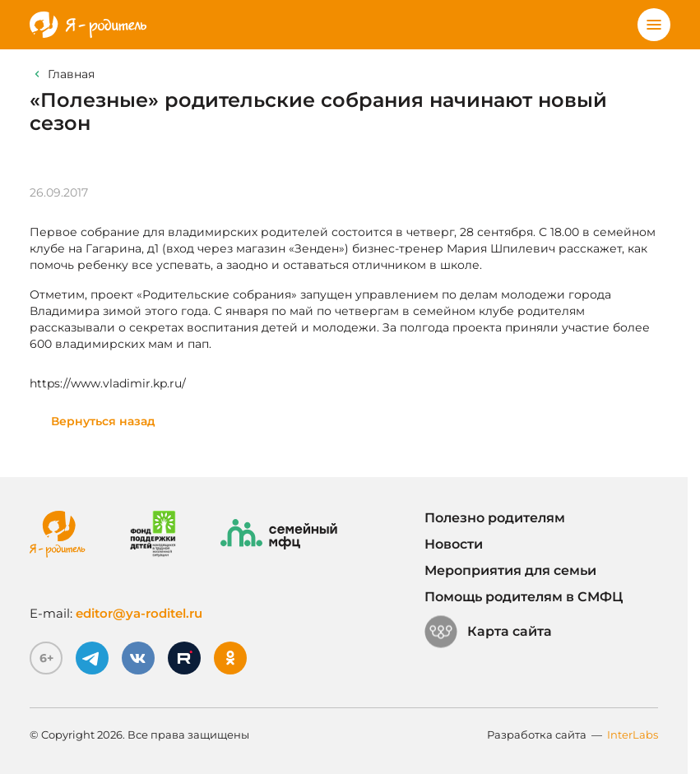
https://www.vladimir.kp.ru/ (108, 383)
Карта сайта (488, 632)
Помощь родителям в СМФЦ (524, 597)
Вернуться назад (103, 421)
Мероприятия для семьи (510, 570)
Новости (454, 544)
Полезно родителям (495, 518)
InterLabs (633, 735)
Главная (71, 74)
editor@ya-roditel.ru (139, 613)
